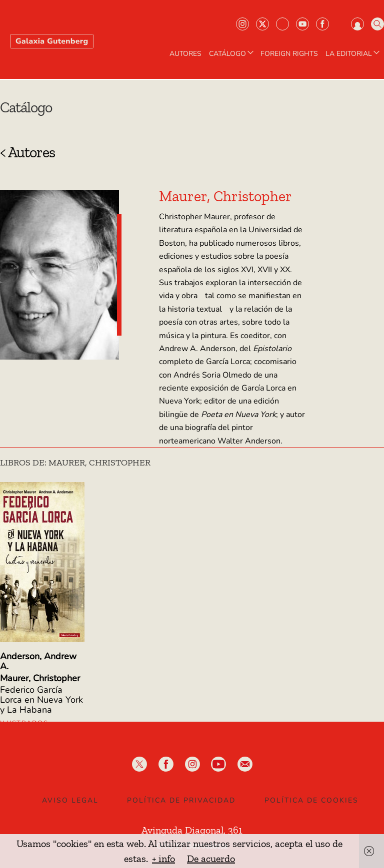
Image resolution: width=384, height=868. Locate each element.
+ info (163, 859)
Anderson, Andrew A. (38, 661)
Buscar (377, 24)
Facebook (322, 24)
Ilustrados (24, 723)
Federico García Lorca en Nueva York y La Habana (41, 700)
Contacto (365, 98)
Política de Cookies (311, 800)
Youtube (302, 24)
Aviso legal (70, 800)
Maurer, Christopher (40, 678)
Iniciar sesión (357, 24)
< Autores (27, 152)
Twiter (262, 24)
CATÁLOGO (232, 54)
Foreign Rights (289, 54)
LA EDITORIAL (353, 54)
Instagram (242, 24)
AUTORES (185, 54)
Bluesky (282, 24)
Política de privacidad (181, 800)
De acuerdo (211, 859)
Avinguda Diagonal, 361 (192, 830)
